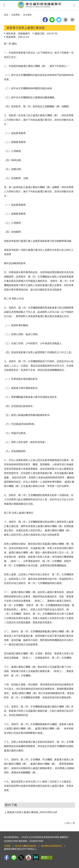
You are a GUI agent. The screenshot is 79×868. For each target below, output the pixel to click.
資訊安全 (19, 846)
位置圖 (7, 846)
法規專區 (16, 15)
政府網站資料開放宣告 (52, 846)
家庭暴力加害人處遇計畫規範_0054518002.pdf (32, 812)
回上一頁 (71, 823)
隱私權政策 (31, 846)
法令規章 (27, 15)
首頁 (6, 15)
